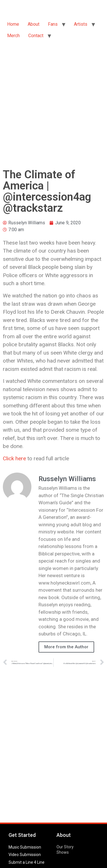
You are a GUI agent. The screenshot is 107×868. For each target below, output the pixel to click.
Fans (53, 24)
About (34, 24)
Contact (36, 36)
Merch (13, 36)
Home (13, 24)
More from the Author (66, 647)
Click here (14, 458)
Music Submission (25, 847)
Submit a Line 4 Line (27, 862)
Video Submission (25, 855)
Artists (81, 24)
